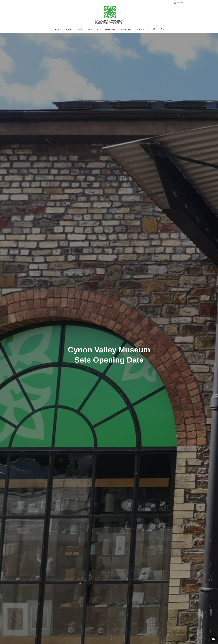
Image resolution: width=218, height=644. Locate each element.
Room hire (126, 29)
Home (58, 29)
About (69, 29)
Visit (81, 29)
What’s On (93, 29)
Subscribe (179, 3)
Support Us (143, 29)
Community (110, 29)
